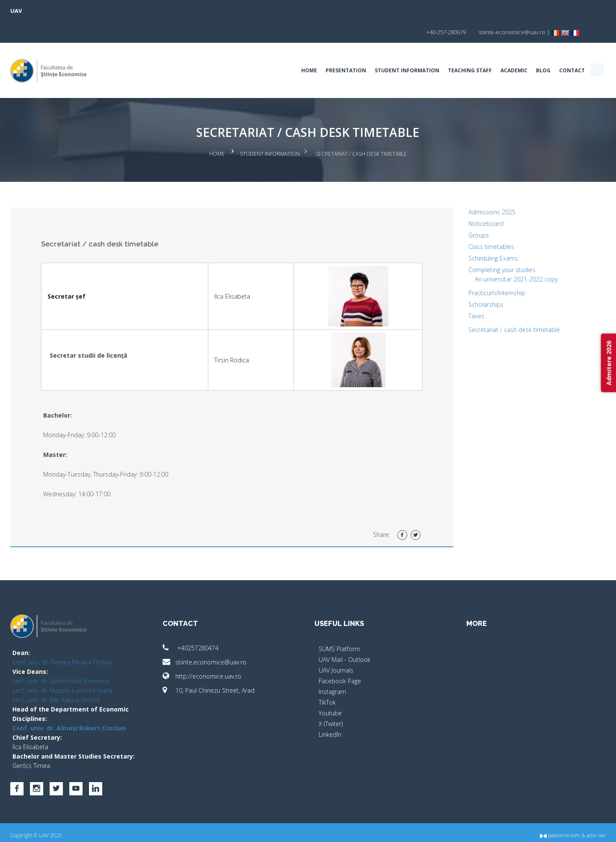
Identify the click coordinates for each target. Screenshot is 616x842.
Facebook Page (340, 656)
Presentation (298, 49)
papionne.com (512, 829)
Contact (524, 49)
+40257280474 (214, 623)
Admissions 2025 (468, 187)
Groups (455, 210)
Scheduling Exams (470, 233)
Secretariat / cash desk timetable (491, 305)
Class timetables (468, 222)
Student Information (360, 49)
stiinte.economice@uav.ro (228, 637)
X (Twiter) (331, 699)
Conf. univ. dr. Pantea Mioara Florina (109, 637)
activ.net (549, 829)
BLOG (496, 49)
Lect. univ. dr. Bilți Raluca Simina (103, 675)
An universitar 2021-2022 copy (493, 254)
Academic (466, 49)
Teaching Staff (422, 49)
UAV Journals (336, 645)
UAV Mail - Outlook (345, 635)
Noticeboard (462, 199)
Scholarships (462, 280)
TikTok (327, 677)
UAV (64, 11)
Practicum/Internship (473, 268)
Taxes (453, 291)
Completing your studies (478, 245)
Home (262, 49)
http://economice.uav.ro (225, 651)
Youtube (330, 688)
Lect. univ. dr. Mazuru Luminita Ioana (110, 666)
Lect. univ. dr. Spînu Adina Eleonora (108, 656)
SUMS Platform (339, 624)
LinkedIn (330, 710)
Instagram (332, 667)
